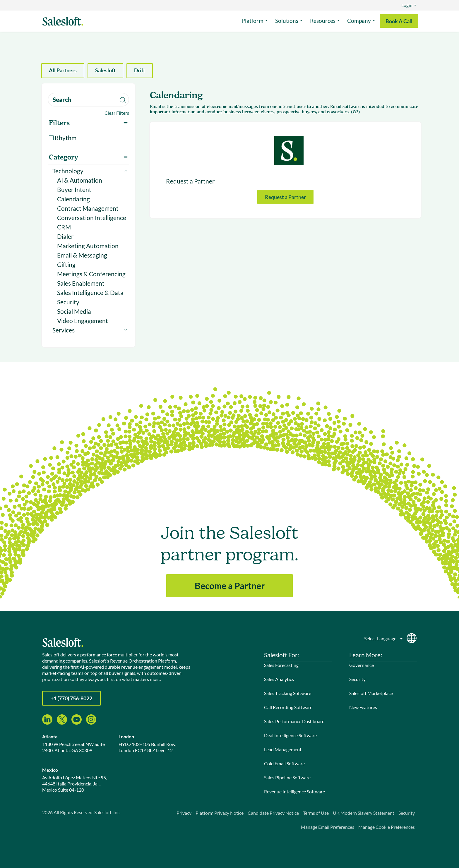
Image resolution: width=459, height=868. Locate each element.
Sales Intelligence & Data (90, 293)
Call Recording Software (288, 707)
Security (68, 302)
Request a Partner (285, 197)
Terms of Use (316, 813)
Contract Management (88, 208)
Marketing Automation (88, 246)
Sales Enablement (81, 283)
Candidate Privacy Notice (273, 813)
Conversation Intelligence (92, 218)
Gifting (66, 264)
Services (64, 330)
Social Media (74, 311)
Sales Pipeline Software (287, 777)
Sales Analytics (279, 679)
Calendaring (73, 199)
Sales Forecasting (281, 665)
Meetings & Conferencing (91, 274)
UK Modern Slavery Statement (364, 813)
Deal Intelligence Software (290, 735)
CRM (64, 227)
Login (407, 5)
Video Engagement (83, 321)
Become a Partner (230, 586)
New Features (363, 707)
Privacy (184, 813)
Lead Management (283, 749)
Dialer (65, 236)
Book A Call (399, 21)
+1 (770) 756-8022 (71, 698)
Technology (68, 171)
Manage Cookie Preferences (387, 827)
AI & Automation (80, 180)
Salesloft (105, 70)
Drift (140, 70)
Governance (362, 665)
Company (359, 21)
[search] (88, 100)
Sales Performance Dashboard (294, 721)
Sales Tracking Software (288, 693)
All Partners (63, 70)
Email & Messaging (82, 255)
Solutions (287, 21)
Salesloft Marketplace (371, 693)
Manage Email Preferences (328, 827)
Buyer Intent (74, 189)
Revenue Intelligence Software (294, 791)
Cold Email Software (284, 763)
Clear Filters (117, 113)
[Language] (384, 637)
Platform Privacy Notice (220, 813)
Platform (252, 21)
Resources (323, 21)
